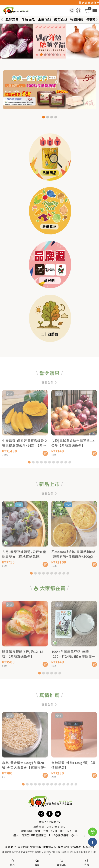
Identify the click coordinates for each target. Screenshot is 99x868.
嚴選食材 (61, 20)
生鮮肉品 (28, 20)
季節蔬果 (12, 20)
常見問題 (23, 847)
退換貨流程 (49, 847)
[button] (97, 20)
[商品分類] (95, 11)
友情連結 (76, 847)
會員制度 (36, 847)
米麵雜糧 (77, 20)
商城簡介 (10, 847)
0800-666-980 (56, 826)
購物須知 (63, 847)
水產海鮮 (44, 20)
